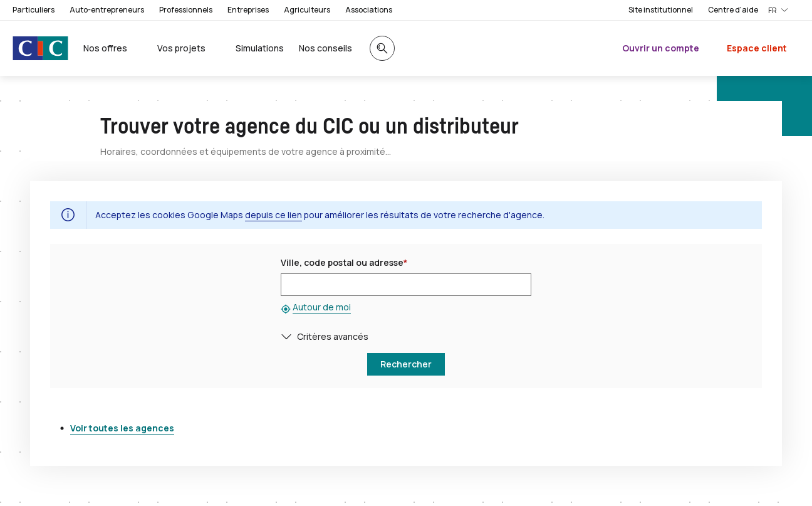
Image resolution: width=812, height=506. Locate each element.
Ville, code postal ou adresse (344, 262)
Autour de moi (322, 307)
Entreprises (248, 10)
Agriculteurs (307, 10)
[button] (289, 336)
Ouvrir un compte (661, 48)
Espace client (757, 48)
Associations (369, 10)
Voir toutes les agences (122, 428)
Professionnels (186, 10)
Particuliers (34, 10)
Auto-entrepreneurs (107, 10)
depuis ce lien (273, 215)
